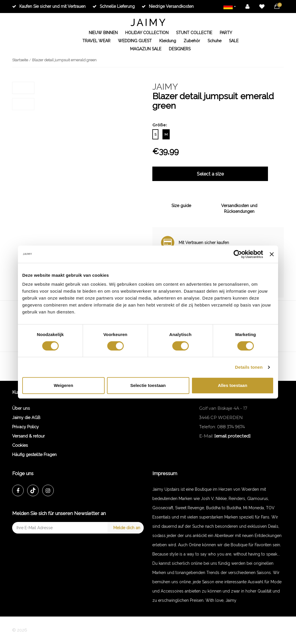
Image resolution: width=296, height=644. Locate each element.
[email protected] (232, 436)
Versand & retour (28, 436)
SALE (234, 41)
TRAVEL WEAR (96, 41)
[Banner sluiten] (272, 254)
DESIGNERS (180, 49)
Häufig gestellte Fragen (34, 454)
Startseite (20, 60)
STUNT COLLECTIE (194, 33)
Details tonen (249, 367)
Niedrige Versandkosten (168, 6)
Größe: (160, 125)
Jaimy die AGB (26, 417)
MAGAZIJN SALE (146, 49)
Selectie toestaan (148, 385)
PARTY (226, 33)
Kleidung (168, 41)
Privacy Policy (25, 427)
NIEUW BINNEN (103, 33)
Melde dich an (127, 528)
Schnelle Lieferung (114, 6)
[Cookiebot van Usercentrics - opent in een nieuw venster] (238, 254)
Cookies (20, 445)
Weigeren (63, 385)
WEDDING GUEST (135, 41)
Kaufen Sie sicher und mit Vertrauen (49, 6)
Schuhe (214, 41)
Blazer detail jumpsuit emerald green (64, 60)
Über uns (21, 408)
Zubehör (192, 41)
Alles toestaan (233, 385)
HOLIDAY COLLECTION (147, 33)
